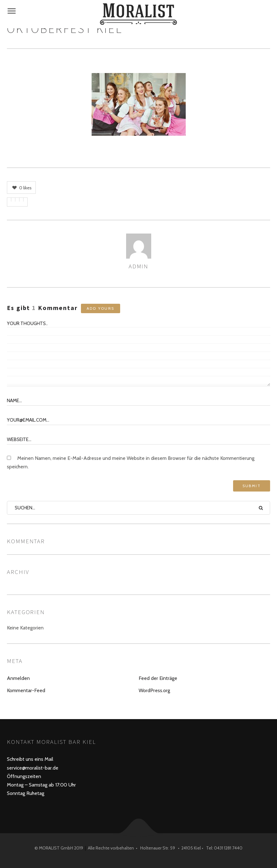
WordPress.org (154, 690)
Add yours (101, 308)
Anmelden (18, 678)
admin (139, 266)
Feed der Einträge (158, 678)
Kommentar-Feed (26, 690)
